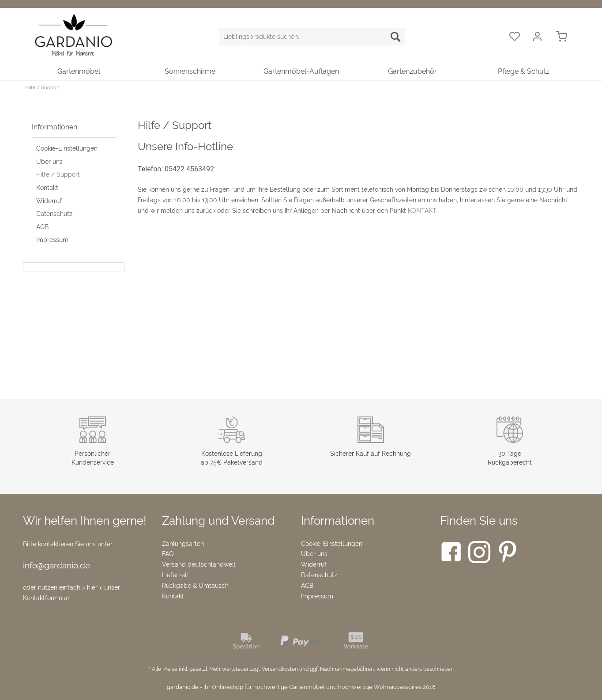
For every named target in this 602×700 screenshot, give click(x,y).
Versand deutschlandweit (199, 564)
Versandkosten (280, 669)
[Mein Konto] (538, 37)
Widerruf (49, 201)
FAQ (168, 554)
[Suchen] (395, 37)
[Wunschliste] (514, 37)
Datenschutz (54, 214)
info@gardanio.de (56, 565)
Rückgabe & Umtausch (195, 586)
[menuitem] (312, 41)
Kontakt (47, 188)
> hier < (93, 587)
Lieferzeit (175, 575)
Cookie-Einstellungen (67, 148)
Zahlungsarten (183, 544)
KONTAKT (422, 211)
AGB (42, 227)
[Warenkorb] (566, 37)
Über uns (49, 162)
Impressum (52, 240)
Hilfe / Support (58, 174)
